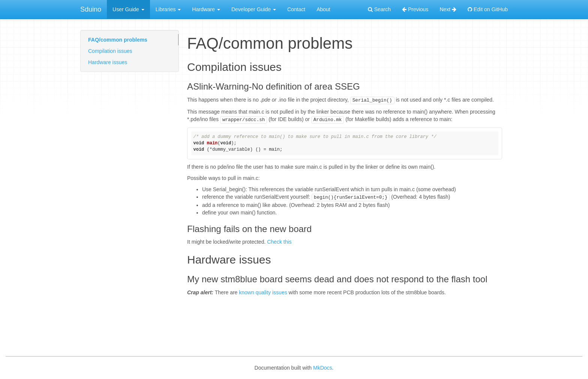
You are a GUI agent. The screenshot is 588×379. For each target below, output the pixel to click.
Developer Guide (254, 9)
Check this (279, 242)
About (323, 9)
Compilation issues (110, 51)
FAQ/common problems (118, 40)
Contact (296, 9)
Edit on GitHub (488, 9)
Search (379, 9)
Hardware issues (108, 62)
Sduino (91, 9)
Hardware (206, 9)
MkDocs (323, 368)
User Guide (128, 9)
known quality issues (263, 292)
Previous (415, 9)
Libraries (168, 9)
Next (448, 9)
